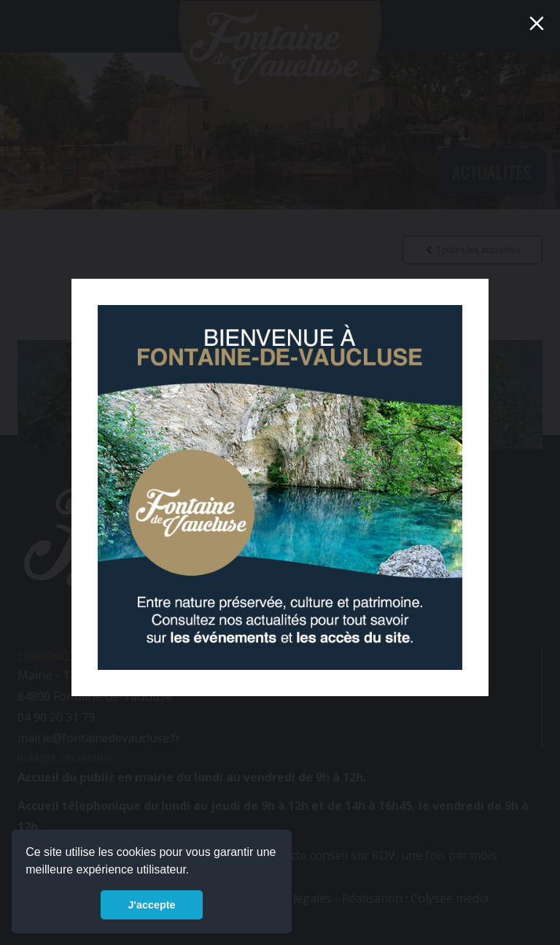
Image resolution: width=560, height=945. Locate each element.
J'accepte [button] (151, 905)
